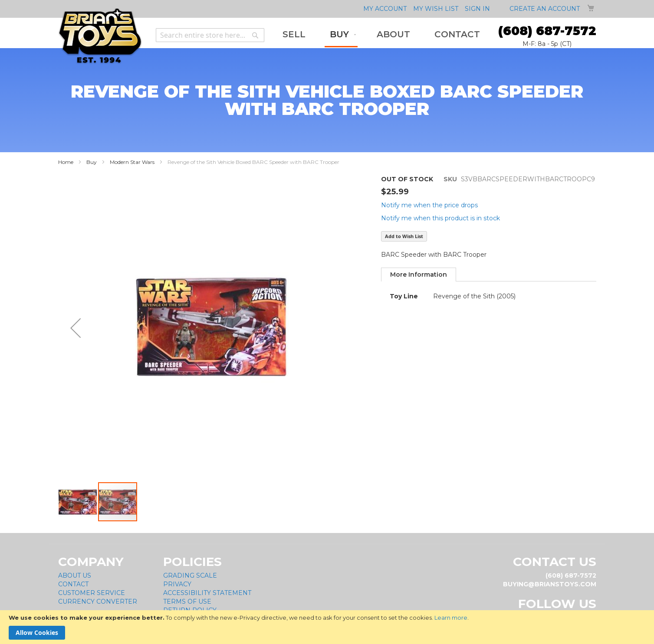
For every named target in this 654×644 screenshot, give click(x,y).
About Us (75, 575)
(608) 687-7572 (547, 31)
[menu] (381, 35)
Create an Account (545, 9)
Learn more (451, 618)
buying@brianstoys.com (550, 584)
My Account (385, 9)
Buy (92, 162)
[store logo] (100, 36)
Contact (73, 584)
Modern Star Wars (132, 162)
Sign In (477, 9)
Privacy (177, 584)
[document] (327, 627)
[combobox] (210, 35)
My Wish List (436, 9)
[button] (78, 502)
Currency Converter (98, 602)
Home (66, 162)
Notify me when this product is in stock (440, 218)
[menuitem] (294, 34)
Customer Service (92, 593)
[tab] (419, 275)
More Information (419, 275)
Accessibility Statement (207, 593)
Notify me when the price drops (429, 205)
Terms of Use (187, 602)
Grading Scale (190, 575)
